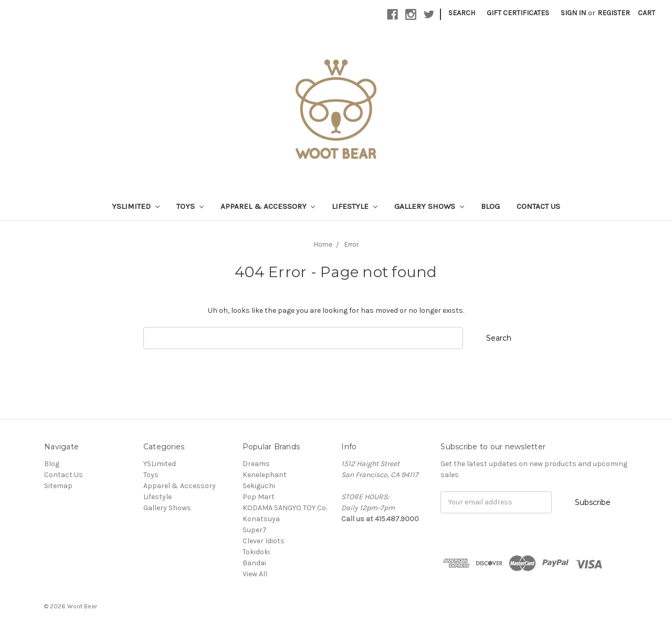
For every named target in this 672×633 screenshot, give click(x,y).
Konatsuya (261, 519)
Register (614, 13)
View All (255, 574)
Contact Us (538, 206)
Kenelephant (265, 475)
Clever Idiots (264, 541)
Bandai (254, 563)
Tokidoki (256, 552)
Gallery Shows (429, 206)
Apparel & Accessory (268, 206)
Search (462, 13)
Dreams (256, 464)
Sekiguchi (259, 486)
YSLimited (136, 206)
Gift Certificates (518, 13)
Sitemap (58, 486)
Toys (190, 206)
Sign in (573, 13)
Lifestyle (355, 206)
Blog (490, 206)
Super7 (255, 530)
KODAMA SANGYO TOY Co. (285, 508)
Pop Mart (259, 497)
